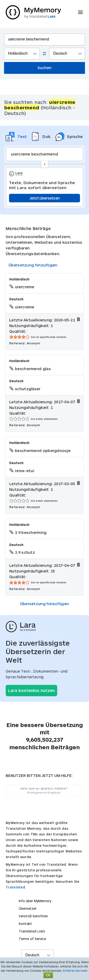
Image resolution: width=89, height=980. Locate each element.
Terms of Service (32, 939)
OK (48, 975)
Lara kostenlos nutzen (31, 690)
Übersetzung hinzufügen (33, 265)
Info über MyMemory (35, 901)
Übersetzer (28, 908)
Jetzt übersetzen (45, 198)
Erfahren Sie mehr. (76, 971)
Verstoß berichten (33, 916)
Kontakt (25, 924)
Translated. (16, 887)
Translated (32, 931)
